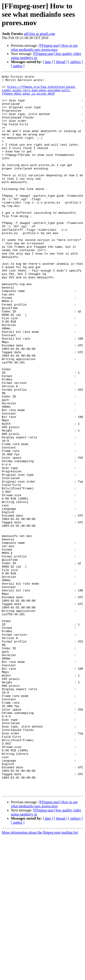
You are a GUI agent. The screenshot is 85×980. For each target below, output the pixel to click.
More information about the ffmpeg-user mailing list (40, 976)
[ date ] (48, 62)
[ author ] (18, 66)
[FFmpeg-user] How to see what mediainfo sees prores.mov (44, 48)
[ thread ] (61, 62)
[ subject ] (75, 62)
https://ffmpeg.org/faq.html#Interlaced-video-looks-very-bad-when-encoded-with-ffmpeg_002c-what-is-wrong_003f (39, 93)
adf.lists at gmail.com (39, 34)
